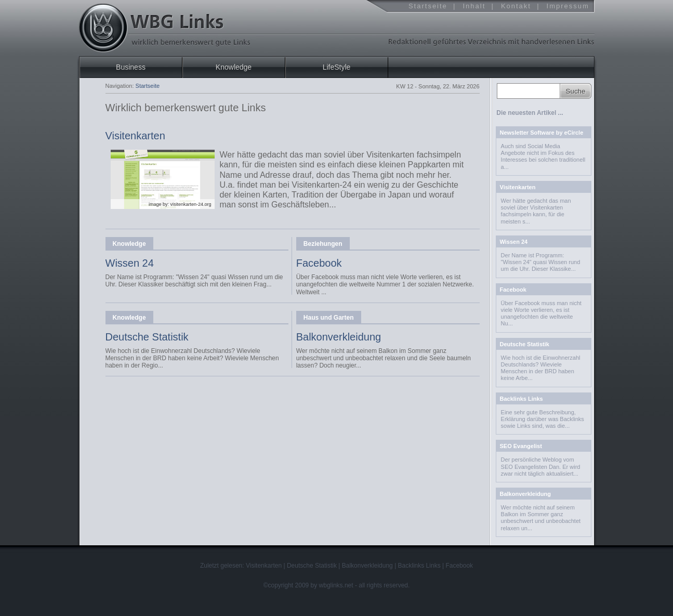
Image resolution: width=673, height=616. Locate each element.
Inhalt (474, 6)
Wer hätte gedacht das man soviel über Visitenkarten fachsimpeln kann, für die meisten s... (536, 211)
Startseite (428, 6)
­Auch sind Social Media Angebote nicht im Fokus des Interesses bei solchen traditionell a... (543, 156)
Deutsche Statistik (147, 337)
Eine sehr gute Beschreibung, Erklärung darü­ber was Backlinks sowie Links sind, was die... (543, 419)
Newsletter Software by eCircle (542, 133)
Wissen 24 (130, 263)
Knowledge (129, 244)
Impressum (568, 6)
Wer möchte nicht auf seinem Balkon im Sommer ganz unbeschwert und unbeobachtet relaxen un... (541, 518)
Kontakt (516, 6)
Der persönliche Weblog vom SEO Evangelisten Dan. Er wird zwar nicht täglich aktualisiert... (541, 466)
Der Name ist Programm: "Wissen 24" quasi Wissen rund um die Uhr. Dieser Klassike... (541, 262)
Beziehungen (323, 244)
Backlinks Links (522, 399)
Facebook (319, 263)
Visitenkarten (135, 136)
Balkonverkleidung (339, 337)
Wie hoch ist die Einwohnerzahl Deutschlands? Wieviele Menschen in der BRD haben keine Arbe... (541, 368)
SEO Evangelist (521, 446)
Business (131, 67)
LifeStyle (337, 67)
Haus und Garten (329, 318)
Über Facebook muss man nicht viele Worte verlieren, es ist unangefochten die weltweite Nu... (541, 313)
